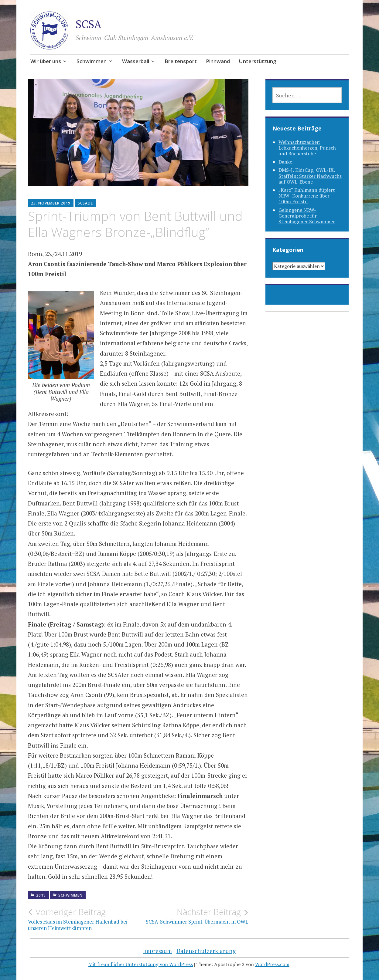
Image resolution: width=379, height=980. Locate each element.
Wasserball (136, 61)
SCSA (89, 24)
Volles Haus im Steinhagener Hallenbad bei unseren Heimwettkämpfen (83, 919)
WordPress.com (272, 964)
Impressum (157, 951)
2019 (41, 895)
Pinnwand (218, 61)
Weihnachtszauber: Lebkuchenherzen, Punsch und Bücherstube (307, 148)
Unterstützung (258, 61)
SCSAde (85, 203)
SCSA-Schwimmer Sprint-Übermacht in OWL (193, 916)
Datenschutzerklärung (206, 951)
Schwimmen (92, 61)
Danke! (286, 162)
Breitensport (181, 61)
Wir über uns (46, 61)
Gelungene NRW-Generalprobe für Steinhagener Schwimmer (307, 216)
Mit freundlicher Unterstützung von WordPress (141, 964)
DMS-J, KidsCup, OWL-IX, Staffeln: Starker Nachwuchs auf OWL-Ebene (310, 176)
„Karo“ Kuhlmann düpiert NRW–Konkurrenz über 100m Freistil (307, 196)
